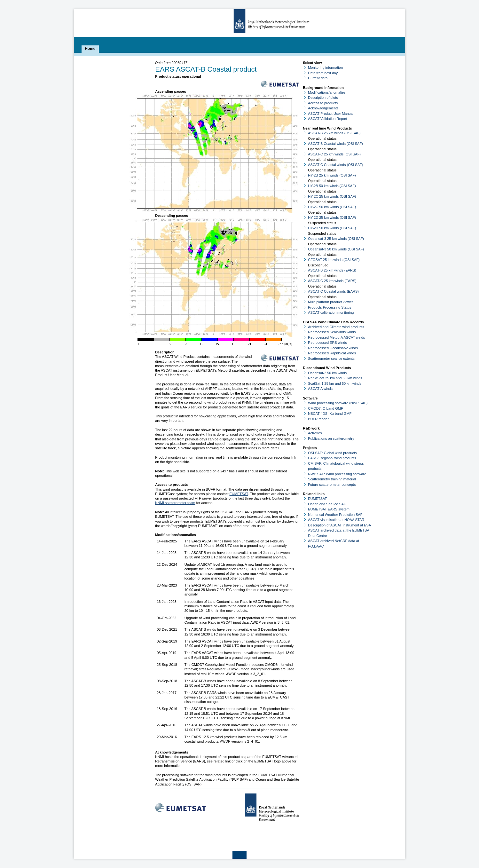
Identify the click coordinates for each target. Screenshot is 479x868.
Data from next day (323, 73)
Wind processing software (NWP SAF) (338, 403)
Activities (315, 433)
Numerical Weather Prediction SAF (335, 515)
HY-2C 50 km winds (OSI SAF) (332, 207)
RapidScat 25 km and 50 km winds (335, 378)
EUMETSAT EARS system (329, 509)
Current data (318, 78)
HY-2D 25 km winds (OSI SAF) (332, 217)
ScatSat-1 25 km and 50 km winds (335, 383)
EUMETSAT (239, 494)
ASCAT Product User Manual (331, 114)
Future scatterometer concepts (332, 485)
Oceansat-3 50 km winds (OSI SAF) (336, 249)
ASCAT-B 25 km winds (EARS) (332, 270)
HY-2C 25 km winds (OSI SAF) (332, 196)
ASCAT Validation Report (327, 119)
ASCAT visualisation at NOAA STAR (336, 520)
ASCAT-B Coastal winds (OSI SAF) (335, 144)
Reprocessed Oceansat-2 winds (333, 348)
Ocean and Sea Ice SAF (327, 504)
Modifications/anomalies (327, 92)
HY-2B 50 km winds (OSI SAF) (332, 186)
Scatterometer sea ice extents (331, 359)
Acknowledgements (323, 108)
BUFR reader (318, 419)
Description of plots (323, 98)
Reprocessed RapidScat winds (332, 353)
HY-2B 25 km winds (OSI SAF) (332, 175)
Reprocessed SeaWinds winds (332, 332)
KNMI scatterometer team (175, 503)
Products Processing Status (330, 307)
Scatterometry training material (332, 479)
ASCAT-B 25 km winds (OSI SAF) (334, 133)
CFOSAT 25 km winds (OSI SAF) (334, 260)
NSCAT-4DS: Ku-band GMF (330, 414)
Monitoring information (325, 67)
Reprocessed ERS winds (327, 343)
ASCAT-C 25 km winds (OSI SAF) (334, 154)
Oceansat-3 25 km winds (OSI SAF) (336, 239)
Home (90, 49)
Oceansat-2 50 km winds (327, 373)
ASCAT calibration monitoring (331, 312)
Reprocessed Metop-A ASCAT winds (336, 337)
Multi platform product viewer (330, 302)
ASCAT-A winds (320, 389)
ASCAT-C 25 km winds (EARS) (332, 281)
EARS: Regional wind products (332, 458)
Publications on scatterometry (331, 438)
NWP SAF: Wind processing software (337, 474)
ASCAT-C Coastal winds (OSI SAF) (335, 165)
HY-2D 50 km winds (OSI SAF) (332, 228)
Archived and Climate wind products (336, 327)
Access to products (323, 103)
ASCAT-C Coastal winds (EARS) (333, 291)
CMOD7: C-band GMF (325, 408)
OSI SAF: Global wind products (332, 453)
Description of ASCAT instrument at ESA (339, 525)
